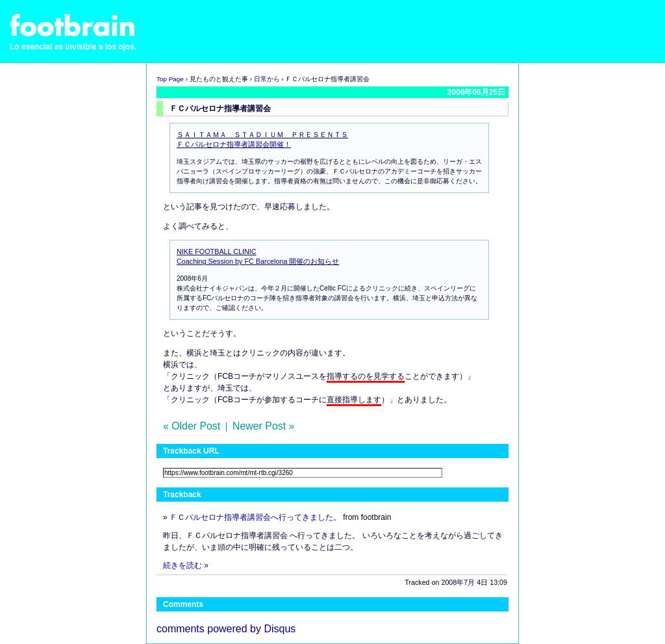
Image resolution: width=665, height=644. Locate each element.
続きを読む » (186, 565)
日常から (267, 79)
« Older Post (192, 426)
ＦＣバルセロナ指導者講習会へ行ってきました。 (255, 517)
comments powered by (226, 629)
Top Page (170, 79)
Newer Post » (263, 426)
